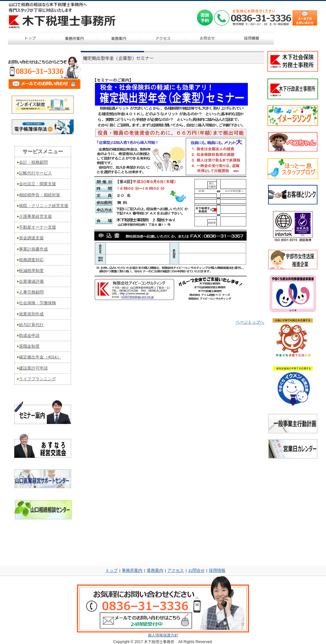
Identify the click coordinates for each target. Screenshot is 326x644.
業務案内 (155, 570)
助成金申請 (29, 335)
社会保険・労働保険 (38, 303)
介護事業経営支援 (35, 216)
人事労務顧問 (31, 292)
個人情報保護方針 (163, 635)
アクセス (176, 570)
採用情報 (217, 570)
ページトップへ (250, 322)
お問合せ (197, 570)
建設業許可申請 (33, 368)
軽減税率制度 (31, 271)
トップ (112, 570)
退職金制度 (29, 346)
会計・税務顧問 (33, 162)
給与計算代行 (31, 325)
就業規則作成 (31, 314)
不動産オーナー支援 (38, 227)
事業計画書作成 (33, 249)
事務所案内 (132, 570)
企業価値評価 (31, 281)
